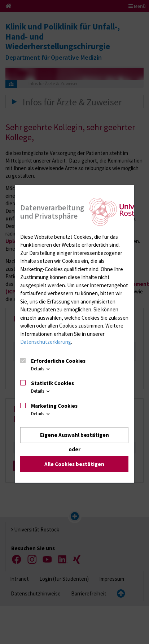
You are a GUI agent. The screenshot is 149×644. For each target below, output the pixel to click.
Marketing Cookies (54, 406)
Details (41, 369)
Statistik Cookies (52, 383)
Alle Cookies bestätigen (74, 464)
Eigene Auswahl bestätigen (74, 435)
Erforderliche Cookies (58, 360)
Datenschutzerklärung (46, 342)
